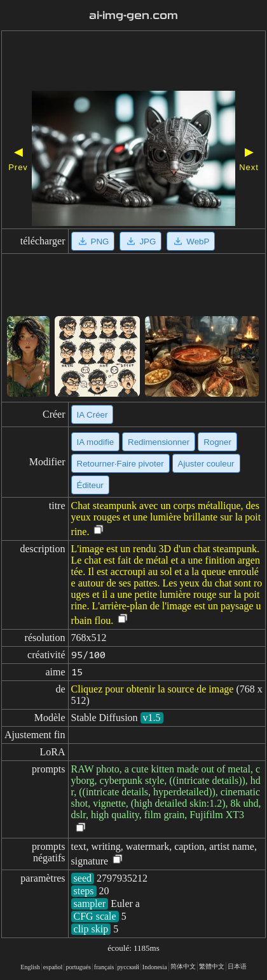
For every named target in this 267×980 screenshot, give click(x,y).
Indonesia (155, 967)
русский (128, 967)
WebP (191, 241)
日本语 (237, 966)
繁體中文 (212, 966)
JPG (140, 241)
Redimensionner (159, 442)
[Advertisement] (133, 62)
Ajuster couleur (206, 464)
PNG (93, 241)
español (53, 967)
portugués (78, 967)
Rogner (217, 442)
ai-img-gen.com (133, 16)
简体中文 (183, 966)
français (104, 967)
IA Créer (92, 415)
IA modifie (96, 442)
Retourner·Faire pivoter (120, 464)
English (30, 967)
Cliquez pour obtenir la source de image (153, 689)
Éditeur (90, 485)
